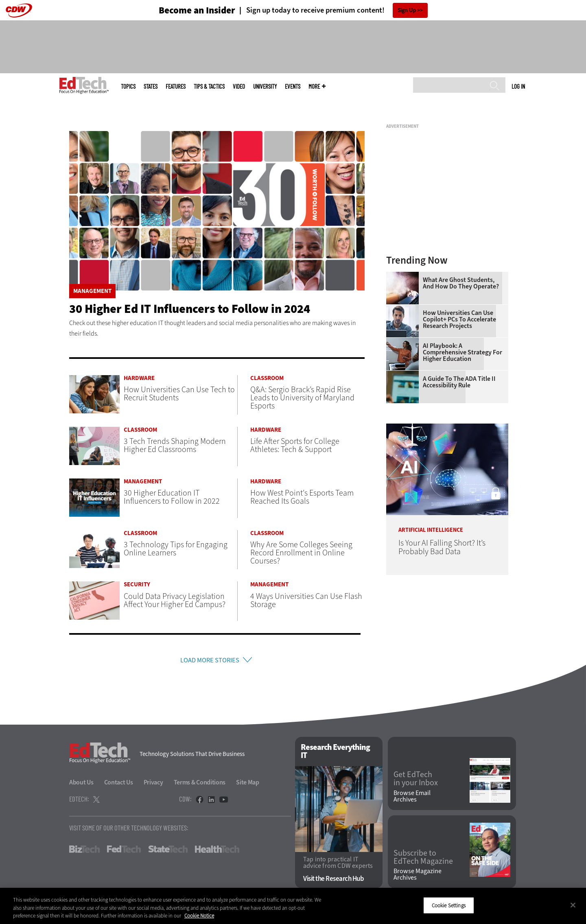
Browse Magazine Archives (418, 877)
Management (92, 291)
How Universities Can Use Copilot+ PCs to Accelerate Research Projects (459, 319)
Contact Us (119, 784)
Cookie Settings (449, 905)
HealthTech (217, 851)
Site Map (248, 784)
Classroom (267, 378)
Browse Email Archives (412, 798)
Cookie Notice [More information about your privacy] (199, 916)
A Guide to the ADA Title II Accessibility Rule (459, 382)
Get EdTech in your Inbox (416, 781)
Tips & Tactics (209, 86)
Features (176, 86)
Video (239, 86)
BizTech (84, 851)
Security (137, 584)
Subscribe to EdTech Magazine (423, 859)
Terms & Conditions (200, 784)
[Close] (573, 905)
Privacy (153, 784)
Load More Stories (210, 661)
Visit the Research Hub (333, 881)
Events (293, 86)
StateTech (168, 851)
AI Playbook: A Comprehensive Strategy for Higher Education (462, 352)
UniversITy (265, 86)
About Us (81, 784)
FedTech (124, 851)
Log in (518, 86)
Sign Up (407, 10)
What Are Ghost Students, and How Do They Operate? (461, 283)
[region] (293, 906)
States (151, 86)
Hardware (139, 378)
